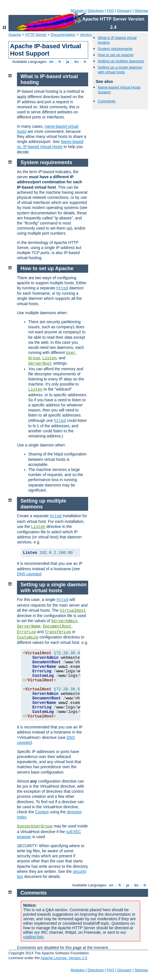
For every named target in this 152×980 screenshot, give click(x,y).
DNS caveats (29, 574)
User (71, 353)
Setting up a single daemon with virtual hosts (120, 70)
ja (68, 62)
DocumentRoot (57, 626)
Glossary (124, 11)
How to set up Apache (116, 55)
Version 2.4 (89, 35)
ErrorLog (26, 632)
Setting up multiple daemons (121, 61)
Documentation (63, 35)
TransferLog (58, 632)
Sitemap (141, 11)
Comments (107, 101)
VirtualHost (73, 611)
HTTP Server (36, 35)
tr (85, 62)
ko (77, 62)
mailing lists (33, 937)
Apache (15, 35)
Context (42, 812)
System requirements (115, 49)
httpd (62, 288)
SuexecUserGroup (35, 826)
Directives (96, 11)
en (51, 62)
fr (60, 62)
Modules (78, 11)
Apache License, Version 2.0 (64, 958)
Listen (49, 358)
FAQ (110, 11)
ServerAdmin (64, 621)
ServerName (29, 626)
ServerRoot (40, 364)
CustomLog (28, 637)
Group (34, 358)
